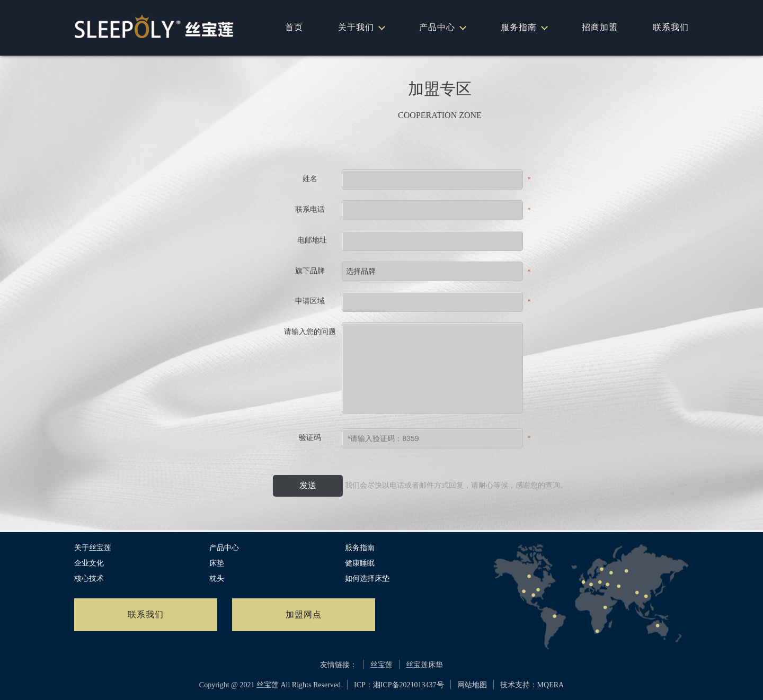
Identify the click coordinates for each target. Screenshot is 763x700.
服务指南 (524, 27)
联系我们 (671, 27)
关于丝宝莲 (93, 548)
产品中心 (442, 27)
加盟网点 (304, 614)
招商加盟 (600, 27)
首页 (294, 27)
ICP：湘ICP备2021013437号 (399, 685)
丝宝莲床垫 (424, 665)
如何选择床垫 (367, 578)
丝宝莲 (381, 665)
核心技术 (89, 578)
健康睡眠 (360, 563)
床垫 (217, 563)
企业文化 (89, 563)
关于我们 (361, 27)
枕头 (217, 578)
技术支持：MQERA (532, 685)
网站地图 (472, 685)
